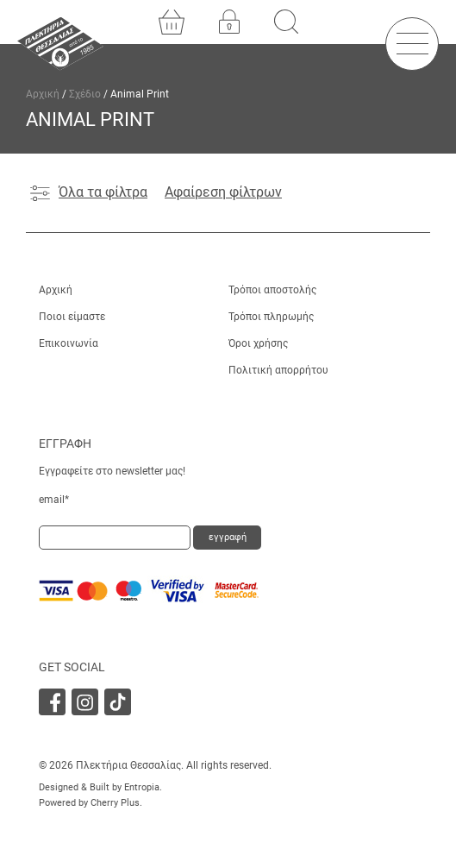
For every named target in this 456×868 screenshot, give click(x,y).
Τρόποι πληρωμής (271, 317)
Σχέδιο (85, 94)
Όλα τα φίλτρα (89, 192)
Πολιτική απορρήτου (278, 370)
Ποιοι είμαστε (72, 317)
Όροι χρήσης (258, 343)
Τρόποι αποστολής (272, 290)
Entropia (142, 787)
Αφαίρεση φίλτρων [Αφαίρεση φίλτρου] (223, 192)
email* (54, 500)
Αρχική (43, 94)
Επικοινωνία (69, 343)
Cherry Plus (115, 803)
